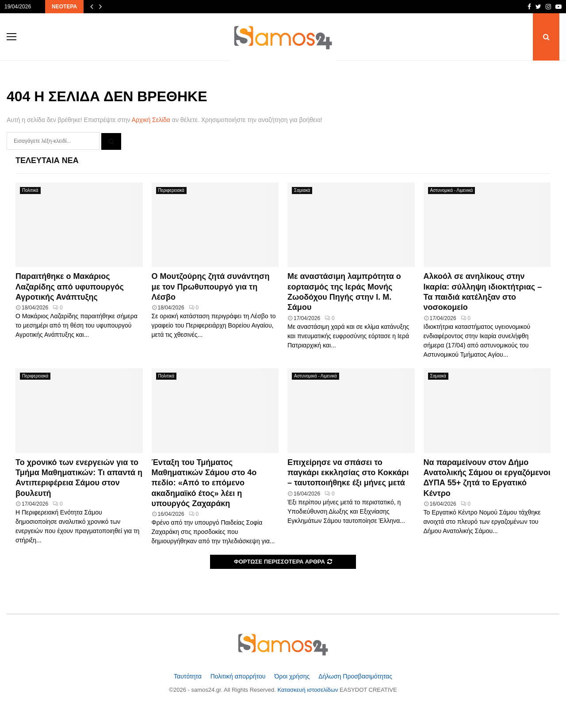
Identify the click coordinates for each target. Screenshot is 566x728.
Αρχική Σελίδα (151, 120)
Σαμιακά (302, 190)
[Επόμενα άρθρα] (100, 7)
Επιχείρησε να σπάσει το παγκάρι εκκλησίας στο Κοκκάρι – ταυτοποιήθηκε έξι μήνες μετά (348, 473)
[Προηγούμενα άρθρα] (92, 7)
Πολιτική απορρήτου (239, 676)
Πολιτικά (30, 190)
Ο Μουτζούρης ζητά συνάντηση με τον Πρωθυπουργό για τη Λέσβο (211, 287)
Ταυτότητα (189, 676)
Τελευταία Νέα (47, 160)
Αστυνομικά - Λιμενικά (452, 190)
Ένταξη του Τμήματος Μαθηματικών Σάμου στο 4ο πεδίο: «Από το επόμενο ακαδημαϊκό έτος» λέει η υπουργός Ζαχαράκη (204, 483)
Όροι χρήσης (293, 676)
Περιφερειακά (171, 190)
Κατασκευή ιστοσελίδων (309, 690)
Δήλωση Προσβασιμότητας (355, 676)
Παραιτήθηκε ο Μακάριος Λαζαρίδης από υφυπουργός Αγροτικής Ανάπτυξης (70, 287)
